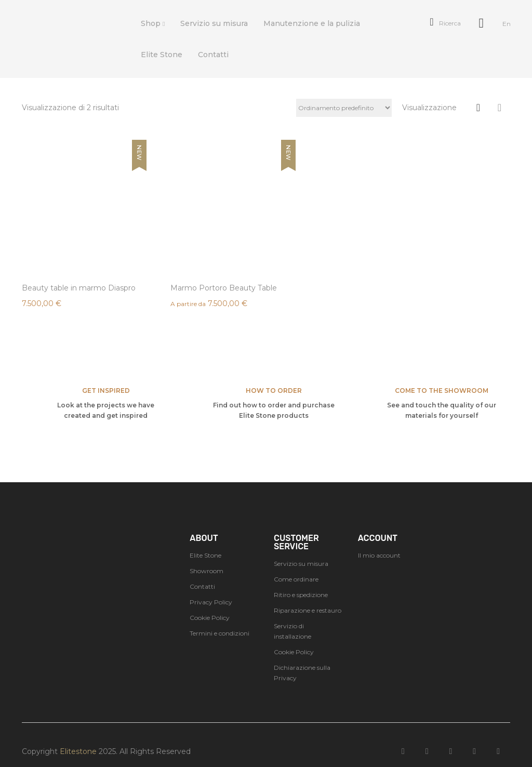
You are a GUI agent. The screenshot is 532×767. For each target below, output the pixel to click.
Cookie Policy (210, 605)
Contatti (202, 573)
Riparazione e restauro (308, 597)
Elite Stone (205, 542)
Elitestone (78, 738)
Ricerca (445, 23)
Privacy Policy (211, 589)
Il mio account (379, 542)
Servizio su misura (301, 551)
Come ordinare (296, 566)
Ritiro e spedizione (301, 582)
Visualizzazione (429, 108)
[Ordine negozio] (344, 108)
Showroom (207, 558)
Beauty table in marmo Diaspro (64, 270)
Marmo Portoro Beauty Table (191, 270)
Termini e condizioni (220, 620)
